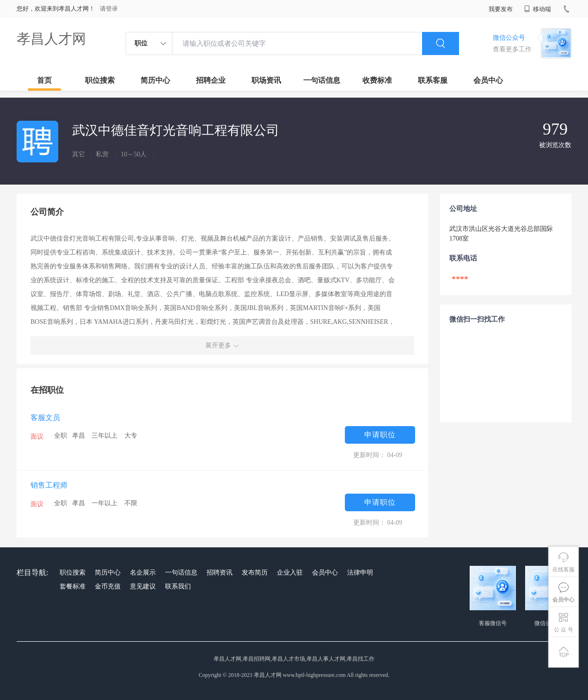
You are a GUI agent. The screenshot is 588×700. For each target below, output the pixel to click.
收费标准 (377, 80)
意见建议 (143, 586)
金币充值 (108, 586)
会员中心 (488, 80)
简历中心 (155, 80)
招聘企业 (211, 80)
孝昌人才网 (51, 39)
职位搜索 (100, 80)
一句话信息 (322, 80)
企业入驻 (290, 573)
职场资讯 (266, 80)
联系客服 (433, 80)
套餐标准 (73, 586)
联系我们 (178, 586)
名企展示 (143, 573)
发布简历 (255, 573)
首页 (44, 80)
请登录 (109, 9)
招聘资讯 (220, 573)
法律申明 (360, 573)
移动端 (538, 9)
